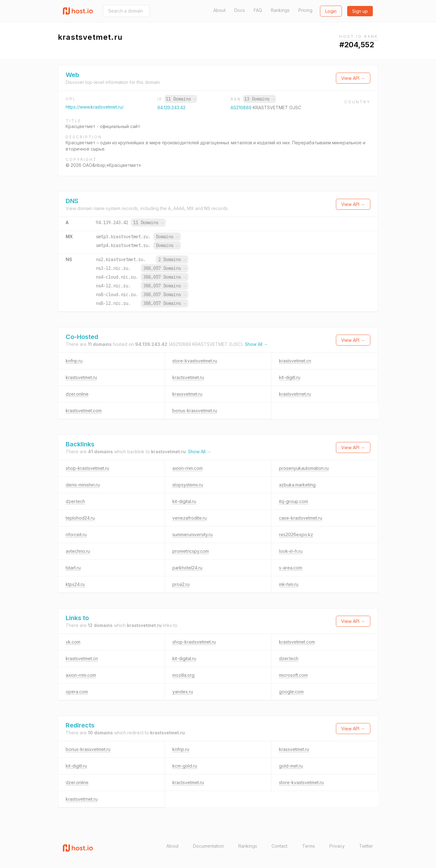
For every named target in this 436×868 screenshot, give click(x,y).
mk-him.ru (289, 584)
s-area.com (291, 568)
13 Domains (259, 99)
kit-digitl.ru (290, 377)
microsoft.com (293, 675)
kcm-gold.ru (185, 766)
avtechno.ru (78, 551)
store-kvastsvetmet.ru (195, 361)
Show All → (256, 344)
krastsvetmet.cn (295, 361)
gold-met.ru (291, 766)
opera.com (77, 692)
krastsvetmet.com (84, 411)
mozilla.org (183, 675)
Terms (309, 846)
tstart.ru (73, 568)
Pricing (305, 10)
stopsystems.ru (188, 485)
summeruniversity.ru (193, 534)
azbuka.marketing (297, 485)
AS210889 (242, 108)
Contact (279, 846)
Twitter (366, 846)
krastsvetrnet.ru (295, 394)
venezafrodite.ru (190, 518)
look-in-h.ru (291, 551)
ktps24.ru (75, 584)
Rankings (280, 10)
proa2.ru (181, 584)
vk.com (73, 642)
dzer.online (77, 394)
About (219, 10)
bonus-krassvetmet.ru (195, 411)
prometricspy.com (191, 551)
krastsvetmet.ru (81, 377)
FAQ (258, 10)
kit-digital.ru (184, 501)
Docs (240, 10)
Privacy (337, 846)
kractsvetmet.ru (188, 377)
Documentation (208, 846)
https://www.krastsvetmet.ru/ (95, 107)
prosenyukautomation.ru (304, 468)
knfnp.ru (74, 361)
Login (331, 11)
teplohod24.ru (80, 518)
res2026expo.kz (296, 534)
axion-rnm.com (188, 468)
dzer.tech (75, 501)
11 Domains (181, 99)
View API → (353, 78)
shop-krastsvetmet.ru (87, 468)
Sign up (360, 11)
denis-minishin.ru (83, 485)
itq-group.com (294, 501)
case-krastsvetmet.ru (301, 518)
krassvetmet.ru (187, 394)
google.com (291, 692)
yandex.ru (183, 692)
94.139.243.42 (171, 108)
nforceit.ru (76, 534)
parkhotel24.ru (187, 568)
